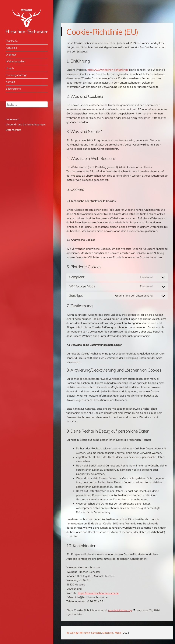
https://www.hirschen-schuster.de (108, 70)
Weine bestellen (16, 61)
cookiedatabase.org (120, 610)
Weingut (11, 55)
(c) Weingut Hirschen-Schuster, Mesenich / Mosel (94, 633)
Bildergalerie (13, 89)
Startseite (12, 41)
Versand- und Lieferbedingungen (26, 124)
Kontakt (10, 82)
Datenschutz (13, 130)
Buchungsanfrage (16, 75)
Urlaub (10, 68)
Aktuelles (11, 48)
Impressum (12, 119)
